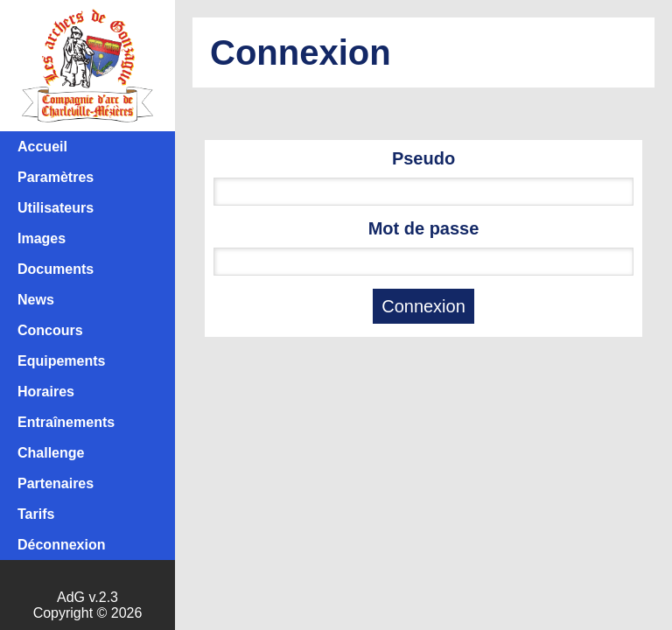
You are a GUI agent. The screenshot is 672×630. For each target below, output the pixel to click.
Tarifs (36, 514)
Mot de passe (424, 228)
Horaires (46, 392)
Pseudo (423, 158)
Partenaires (56, 483)
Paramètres (56, 177)
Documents (56, 269)
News (36, 300)
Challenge (51, 453)
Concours (50, 330)
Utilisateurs (56, 208)
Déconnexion (61, 545)
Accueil (42, 147)
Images (42, 238)
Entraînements (66, 422)
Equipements (61, 361)
